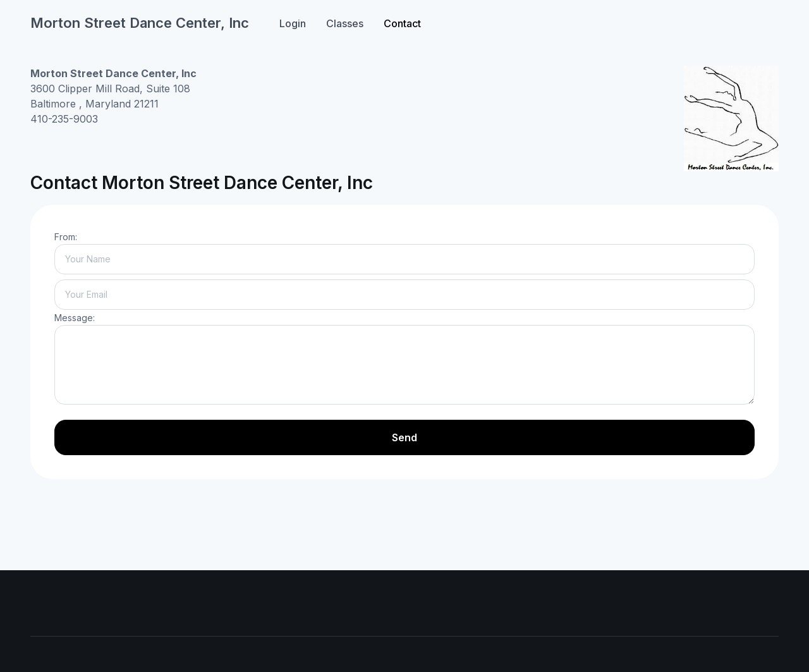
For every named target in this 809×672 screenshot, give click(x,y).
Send (404, 437)
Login (293, 23)
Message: (75, 318)
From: (66, 237)
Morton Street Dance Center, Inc (140, 23)
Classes (345, 23)
